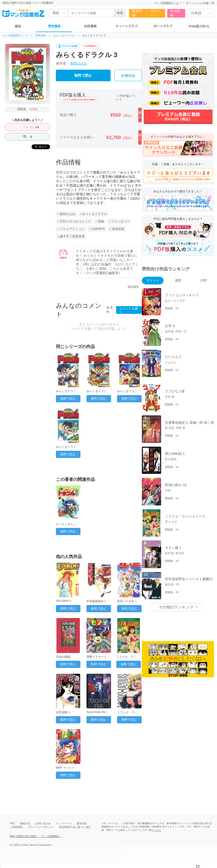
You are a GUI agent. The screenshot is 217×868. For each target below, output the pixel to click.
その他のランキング (176, 607)
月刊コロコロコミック (75, 221)
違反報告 (133, 287)
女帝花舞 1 (63, 712)
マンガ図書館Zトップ (15, 36)
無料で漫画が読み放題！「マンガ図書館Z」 (36, 836)
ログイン (155, 13)
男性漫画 (54, 26)
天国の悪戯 (63, 657)
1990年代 (98, 229)
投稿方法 (25, 823)
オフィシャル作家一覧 (200, 3)
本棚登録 (128, 76)
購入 (140, 115)
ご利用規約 (16, 827)
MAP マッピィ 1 (66, 768)
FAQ (12, 823)
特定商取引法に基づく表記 (75, 827)
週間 (178, 280)
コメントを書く (128, 310)
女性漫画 (90, 26)
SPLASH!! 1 (64, 601)
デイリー (153, 280)
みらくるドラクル (64, 36)
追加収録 (118, 229)
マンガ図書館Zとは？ (168, 3)
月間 (203, 280)
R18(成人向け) (199, 26)
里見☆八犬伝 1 (127, 601)
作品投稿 (175, 13)
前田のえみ (79, 63)
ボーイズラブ (163, 26)
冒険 (101, 221)
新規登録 (137, 13)
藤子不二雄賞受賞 (72, 236)
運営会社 (82, 823)
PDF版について (126, 98)
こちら (158, 830)
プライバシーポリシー (41, 827)
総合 (18, 26)
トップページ (64, 823)
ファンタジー (120, 221)
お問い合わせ (43, 823)
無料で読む (83, 75)
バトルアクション (72, 229)
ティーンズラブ (127, 26)
